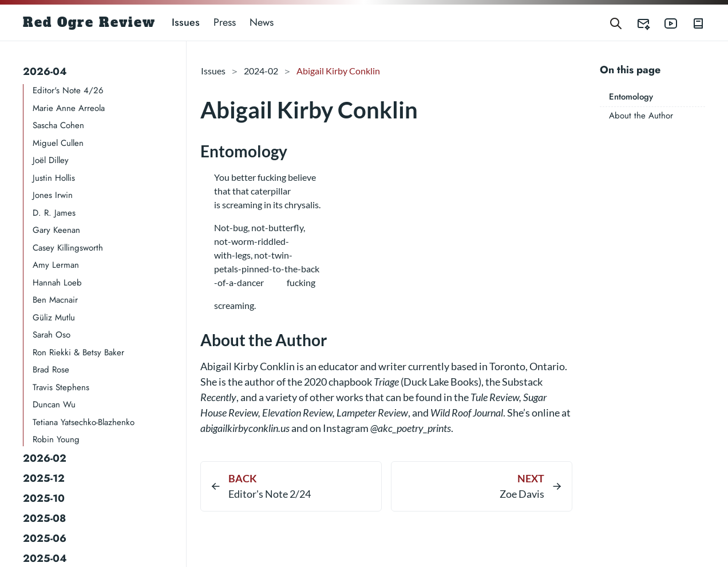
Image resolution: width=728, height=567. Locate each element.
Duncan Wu (54, 405)
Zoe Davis (522, 494)
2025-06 (45, 538)
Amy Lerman (56, 265)
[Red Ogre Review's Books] (691, 23)
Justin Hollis (54, 178)
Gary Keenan (56, 230)
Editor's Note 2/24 (270, 494)
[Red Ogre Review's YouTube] (664, 23)
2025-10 (44, 498)
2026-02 (45, 458)
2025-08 (44, 518)
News (262, 22)
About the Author (641, 116)
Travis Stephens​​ (61, 387)
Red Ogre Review (89, 22)
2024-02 (261, 71)
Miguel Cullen (58, 143)
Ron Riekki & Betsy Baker (78, 352)
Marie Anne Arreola (69, 108)
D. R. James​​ (54, 213)
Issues (186, 22)
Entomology (631, 97)
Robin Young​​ (56, 439)
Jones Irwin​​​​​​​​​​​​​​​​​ (53, 195)
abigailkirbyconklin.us (245, 428)
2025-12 (44, 478)
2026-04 (45, 72)
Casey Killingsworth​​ (68, 248)
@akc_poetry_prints (411, 428)
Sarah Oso (52, 335)
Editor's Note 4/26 (68, 90)
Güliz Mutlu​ (54, 318)
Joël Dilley (51, 160)
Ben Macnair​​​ (55, 300)
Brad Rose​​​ (51, 370)
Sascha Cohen (58, 125)
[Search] (616, 23)
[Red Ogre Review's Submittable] (636, 23)
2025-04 (45, 558)
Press (225, 22)
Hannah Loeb (57, 283)
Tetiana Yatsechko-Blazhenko (84, 422)
